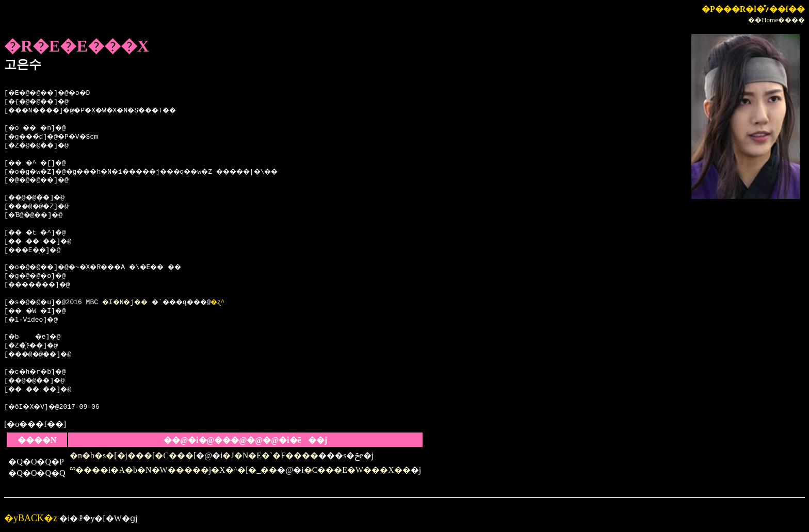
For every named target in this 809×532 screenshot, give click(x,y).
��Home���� (776, 20)
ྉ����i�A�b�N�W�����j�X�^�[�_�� (174, 470)
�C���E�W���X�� (357, 470)
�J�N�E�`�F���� (270, 455)
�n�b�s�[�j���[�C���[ (133, 455)
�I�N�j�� (135, 303)
